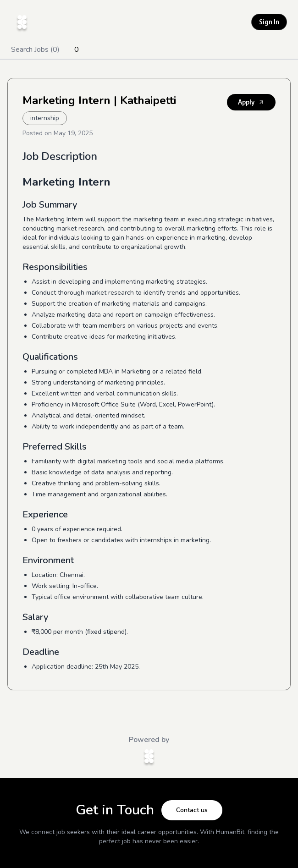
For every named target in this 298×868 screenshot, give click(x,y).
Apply (251, 102)
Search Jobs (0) (35, 49)
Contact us (192, 810)
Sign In (269, 22)
